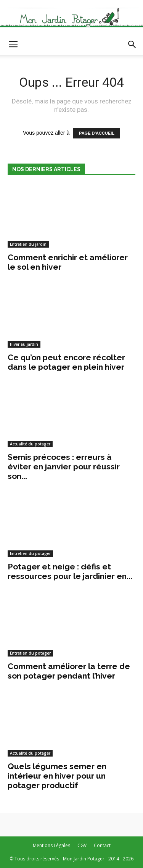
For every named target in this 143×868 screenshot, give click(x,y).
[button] (132, 45)
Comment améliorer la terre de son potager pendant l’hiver (69, 671)
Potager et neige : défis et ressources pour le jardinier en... (70, 571)
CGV (82, 845)
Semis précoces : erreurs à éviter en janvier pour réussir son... (64, 467)
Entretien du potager (30, 553)
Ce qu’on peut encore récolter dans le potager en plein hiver (66, 362)
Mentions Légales (51, 845)
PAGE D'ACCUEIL (97, 133)
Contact (102, 845)
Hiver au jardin (24, 344)
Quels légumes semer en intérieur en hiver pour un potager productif (57, 776)
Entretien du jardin (28, 244)
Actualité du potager (30, 444)
